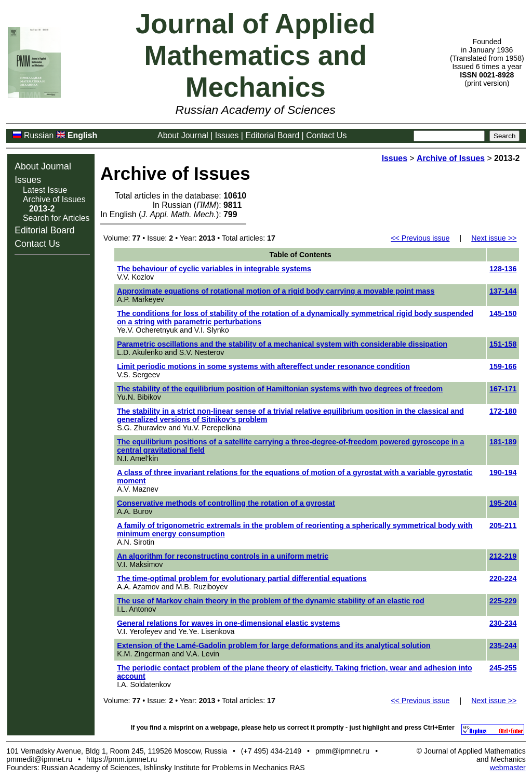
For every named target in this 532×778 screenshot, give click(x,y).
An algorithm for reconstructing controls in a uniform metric (223, 556)
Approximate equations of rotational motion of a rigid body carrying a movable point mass (276, 291)
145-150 (503, 313)
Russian (39, 135)
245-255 (503, 668)
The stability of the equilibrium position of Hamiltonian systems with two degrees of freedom (280, 389)
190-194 (503, 472)
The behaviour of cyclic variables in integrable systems (214, 269)
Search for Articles (56, 218)
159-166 (503, 366)
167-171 (503, 389)
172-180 (503, 411)
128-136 (503, 269)
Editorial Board (272, 135)
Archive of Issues (54, 199)
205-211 (503, 525)
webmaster (508, 768)
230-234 (503, 623)
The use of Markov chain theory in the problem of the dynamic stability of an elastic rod (271, 601)
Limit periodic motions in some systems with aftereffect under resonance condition (263, 366)
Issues (227, 135)
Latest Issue (45, 190)
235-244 (503, 645)
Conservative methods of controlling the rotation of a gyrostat (226, 503)
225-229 (503, 601)
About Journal (183, 135)
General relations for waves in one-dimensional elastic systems (228, 623)
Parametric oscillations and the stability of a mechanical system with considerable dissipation (282, 344)
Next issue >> (494, 238)
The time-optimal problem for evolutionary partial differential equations (242, 578)
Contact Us (326, 135)
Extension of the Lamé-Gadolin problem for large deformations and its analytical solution (274, 645)
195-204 (503, 503)
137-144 (503, 291)
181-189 (503, 442)
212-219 (503, 556)
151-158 (503, 344)
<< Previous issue (420, 238)
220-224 (503, 578)
